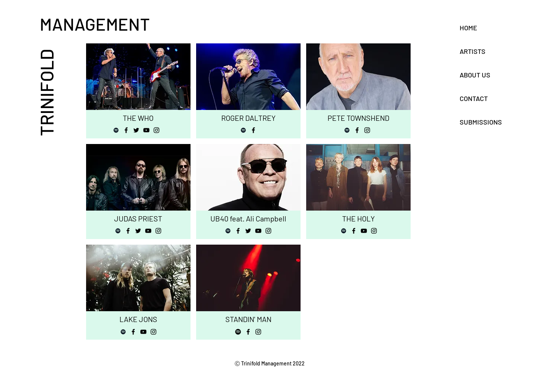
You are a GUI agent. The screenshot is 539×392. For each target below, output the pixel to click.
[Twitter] (136, 130)
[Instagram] (156, 130)
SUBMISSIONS (481, 122)
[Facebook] (126, 130)
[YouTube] (146, 130)
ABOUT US (475, 75)
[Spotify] (116, 130)
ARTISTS (473, 51)
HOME (468, 28)
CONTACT (474, 98)
